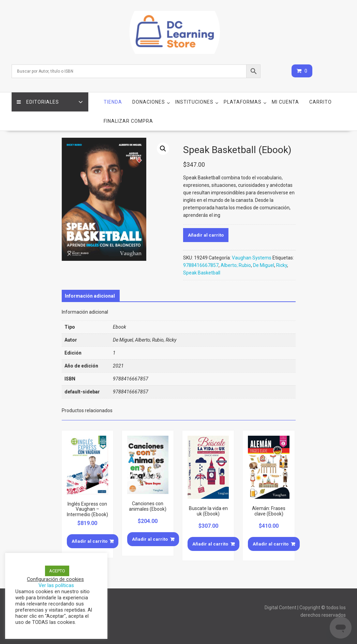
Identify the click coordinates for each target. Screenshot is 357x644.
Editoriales (38, 102)
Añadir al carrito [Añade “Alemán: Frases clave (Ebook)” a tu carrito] (271, 544)
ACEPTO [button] (57, 571)
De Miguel (264, 265)
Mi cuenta (285, 102)
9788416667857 (201, 265)
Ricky (282, 265)
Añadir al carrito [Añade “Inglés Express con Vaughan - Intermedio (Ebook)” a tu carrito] (90, 541)
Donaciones (149, 102)
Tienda (113, 102)
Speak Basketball (202, 273)
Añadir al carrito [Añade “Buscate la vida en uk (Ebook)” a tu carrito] (210, 544)
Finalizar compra (128, 121)
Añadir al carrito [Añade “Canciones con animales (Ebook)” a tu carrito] (150, 539)
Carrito (321, 102)
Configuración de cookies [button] (55, 579)
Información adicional (90, 296)
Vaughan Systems (252, 258)
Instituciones (194, 102)
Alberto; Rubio (236, 265)
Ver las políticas (56, 585)
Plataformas (243, 102)
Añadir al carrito (206, 235)
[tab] (90, 296)
